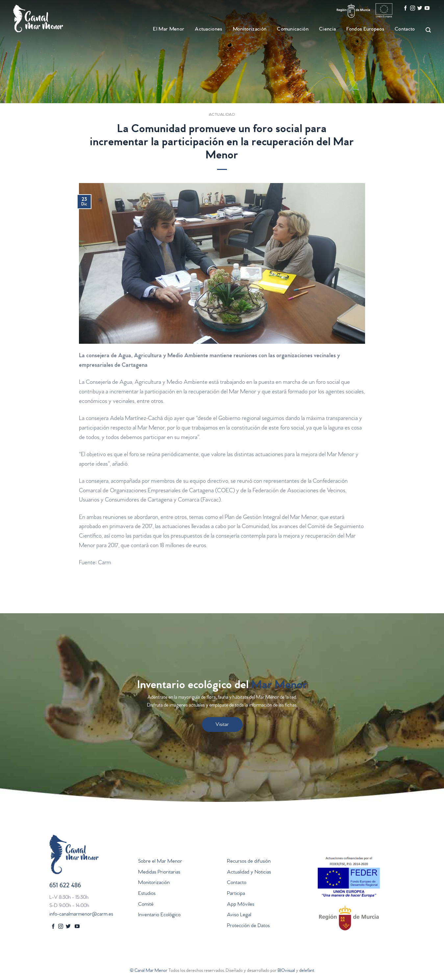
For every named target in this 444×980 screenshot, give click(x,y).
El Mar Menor (169, 30)
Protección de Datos (248, 926)
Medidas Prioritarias (159, 873)
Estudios (147, 894)
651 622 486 (65, 886)
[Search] (425, 30)
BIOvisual (286, 971)
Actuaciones (209, 30)
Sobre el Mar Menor (160, 862)
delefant (307, 971)
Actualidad (222, 115)
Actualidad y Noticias (249, 873)
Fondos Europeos (365, 30)
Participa (236, 894)
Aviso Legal (239, 915)
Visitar (222, 725)
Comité (146, 905)
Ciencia (327, 30)
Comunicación (293, 30)
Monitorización (250, 30)
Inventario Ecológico (159, 915)
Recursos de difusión (249, 862)
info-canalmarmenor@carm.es (81, 915)
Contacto (405, 30)
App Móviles (241, 905)
